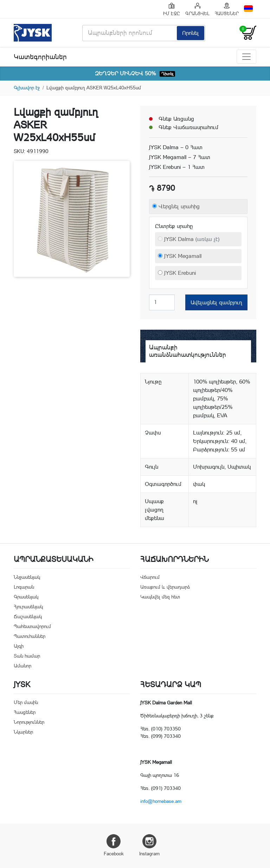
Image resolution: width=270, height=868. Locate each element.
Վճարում (150, 577)
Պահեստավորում (32, 626)
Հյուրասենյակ (28, 607)
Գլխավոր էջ (27, 88)
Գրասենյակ (26, 597)
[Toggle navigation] (246, 57)
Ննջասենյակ (27, 577)
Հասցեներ (25, 712)
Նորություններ (29, 722)
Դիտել (167, 74)
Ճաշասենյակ (28, 616)
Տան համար (27, 656)
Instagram (149, 845)
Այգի (19, 646)
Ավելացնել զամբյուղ (216, 302)
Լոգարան (24, 587)
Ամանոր (22, 666)
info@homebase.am (161, 801)
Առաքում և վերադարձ (165, 587)
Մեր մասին (26, 702)
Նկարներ (23, 732)
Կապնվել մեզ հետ (160, 597)
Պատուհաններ (30, 636)
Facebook (114, 845)
